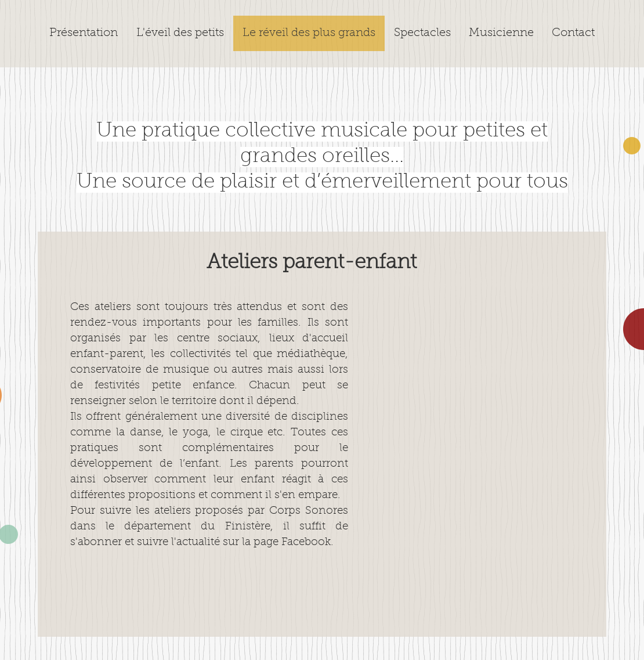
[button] (422, 33)
